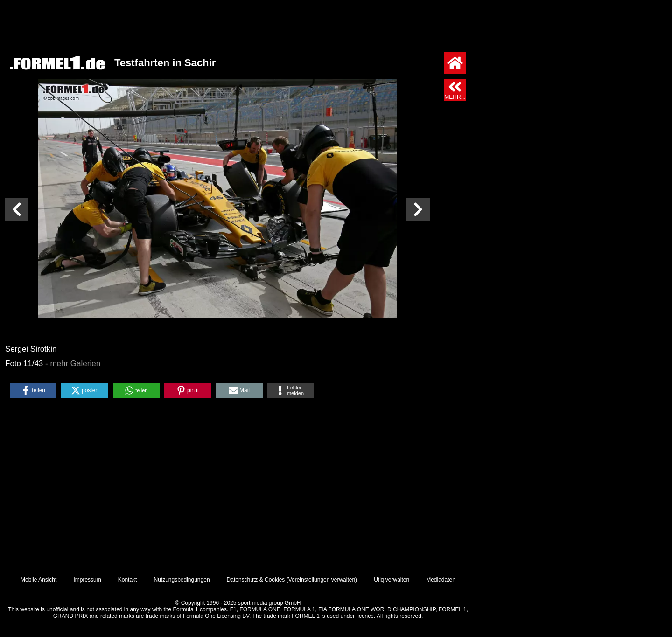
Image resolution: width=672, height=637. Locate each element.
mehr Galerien (75, 364)
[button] (33, 390)
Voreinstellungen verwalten (322, 580)
